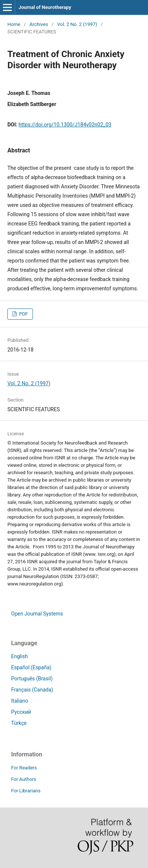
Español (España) (31, 667)
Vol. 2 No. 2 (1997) (77, 24)
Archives (39, 24)
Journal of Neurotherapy (45, 7)
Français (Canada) (32, 690)
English (19, 656)
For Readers (24, 768)
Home (14, 24)
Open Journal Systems (37, 614)
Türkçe (19, 723)
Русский (21, 712)
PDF (23, 314)
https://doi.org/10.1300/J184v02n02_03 (65, 125)
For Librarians (26, 791)
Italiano (20, 701)
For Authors (24, 779)
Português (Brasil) (32, 679)
